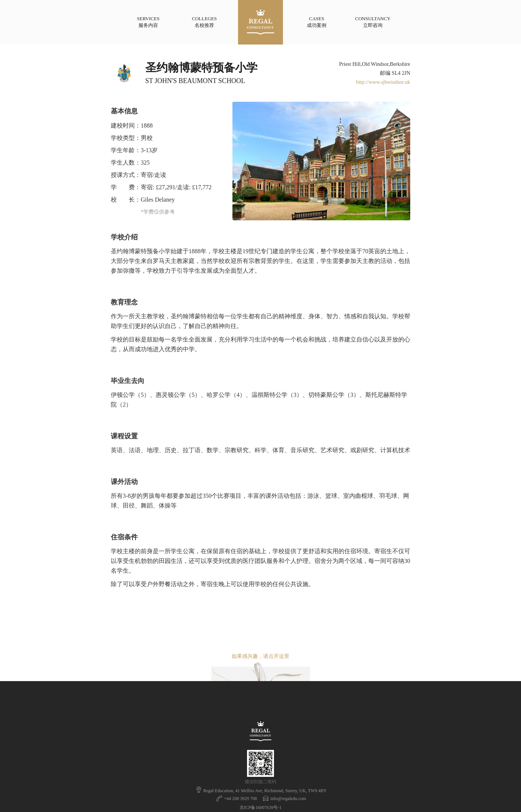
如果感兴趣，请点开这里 (260, 656)
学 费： (126, 187)
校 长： (126, 200)
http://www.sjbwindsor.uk (383, 82)
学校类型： (126, 138)
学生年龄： (126, 150)
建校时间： (126, 125)
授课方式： (126, 175)
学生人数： (126, 163)
